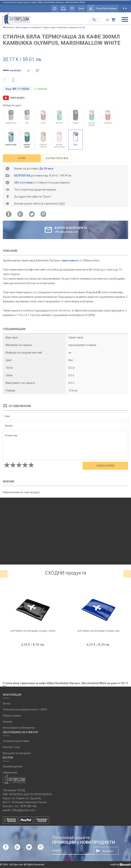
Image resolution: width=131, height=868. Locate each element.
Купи (22, 158)
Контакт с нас (11, 747)
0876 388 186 (28, 806)
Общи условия (12, 716)
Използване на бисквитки (19, 728)
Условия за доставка (16, 741)
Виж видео (18, 98)
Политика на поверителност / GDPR (25, 710)
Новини (7, 722)
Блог (81, 9)
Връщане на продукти (17, 753)
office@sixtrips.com (24, 810)
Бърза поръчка (57, 158)
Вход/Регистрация (107, 9)
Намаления (10, 772)
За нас (7, 703)
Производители (13, 766)
